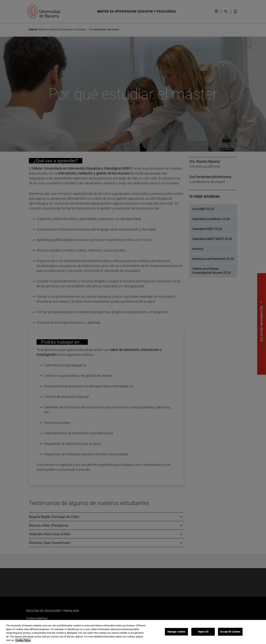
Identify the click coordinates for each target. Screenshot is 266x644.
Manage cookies (177, 632)
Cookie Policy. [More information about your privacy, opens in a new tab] (23, 640)
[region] (133, 632)
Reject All (203, 632)
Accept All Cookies (230, 632)
